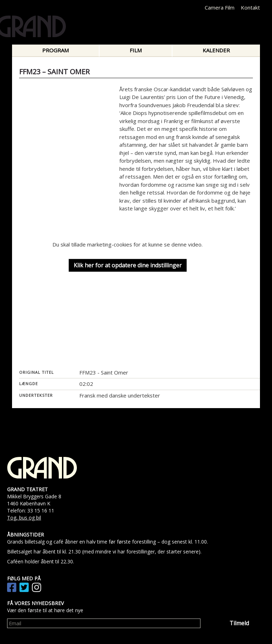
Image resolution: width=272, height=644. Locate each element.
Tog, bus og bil (24, 518)
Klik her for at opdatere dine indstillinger (128, 265)
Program (55, 50)
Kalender (216, 50)
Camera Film (220, 7)
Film (136, 50)
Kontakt (250, 7)
